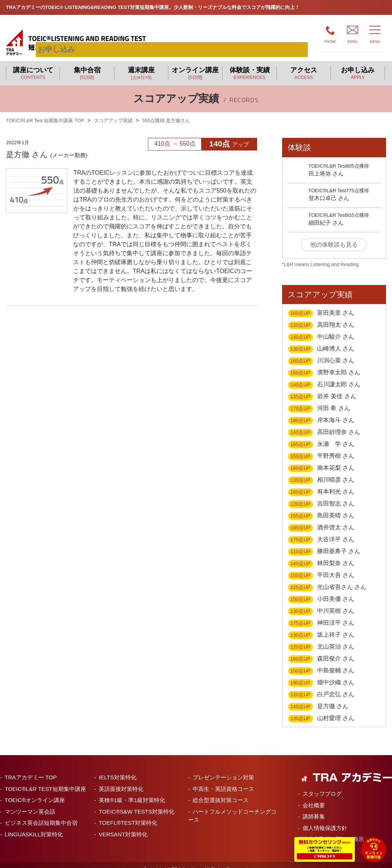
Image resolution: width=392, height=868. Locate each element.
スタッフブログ (322, 785)
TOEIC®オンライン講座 (35, 791)
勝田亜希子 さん (324, 543)
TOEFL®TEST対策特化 (128, 814)
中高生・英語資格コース (223, 780)
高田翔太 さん (321, 316)
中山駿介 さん (321, 328)
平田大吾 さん (321, 567)
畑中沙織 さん (321, 674)
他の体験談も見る (334, 236)
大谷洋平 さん (321, 531)
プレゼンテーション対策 (223, 768)
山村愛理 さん (321, 710)
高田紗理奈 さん (324, 424)
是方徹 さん (318, 698)
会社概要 (314, 796)
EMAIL (353, 42)
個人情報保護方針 (325, 819)
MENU (375, 42)
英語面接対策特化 (121, 780)
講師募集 (314, 807)
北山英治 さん (321, 638)
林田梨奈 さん (321, 555)
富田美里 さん (321, 304)
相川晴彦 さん (321, 471)
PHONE (330, 42)
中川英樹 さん (321, 602)
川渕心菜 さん (321, 352)
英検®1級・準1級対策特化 (132, 791)
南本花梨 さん (321, 459)
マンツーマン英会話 (30, 803)
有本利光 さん (321, 483)
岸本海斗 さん (321, 412)
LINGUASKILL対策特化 (34, 825)
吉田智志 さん (321, 495)
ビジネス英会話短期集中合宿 (41, 814)
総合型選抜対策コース (221, 791)
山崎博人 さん (321, 340)
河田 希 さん (319, 400)
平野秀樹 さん (321, 447)
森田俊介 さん (321, 650)
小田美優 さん (321, 590)
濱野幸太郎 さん (324, 364)
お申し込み (276, 33)
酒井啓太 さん (321, 519)
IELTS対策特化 (118, 768)
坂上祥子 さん (321, 626)
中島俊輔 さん (321, 662)
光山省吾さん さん (327, 579)
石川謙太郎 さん (324, 376)
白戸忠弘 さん (321, 686)
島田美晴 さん (321, 507)
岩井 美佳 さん (322, 388)
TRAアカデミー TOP (31, 768)
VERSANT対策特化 (123, 825)
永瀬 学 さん (321, 435)
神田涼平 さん (321, 614)
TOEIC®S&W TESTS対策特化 (137, 803)
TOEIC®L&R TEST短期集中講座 (45, 780)
